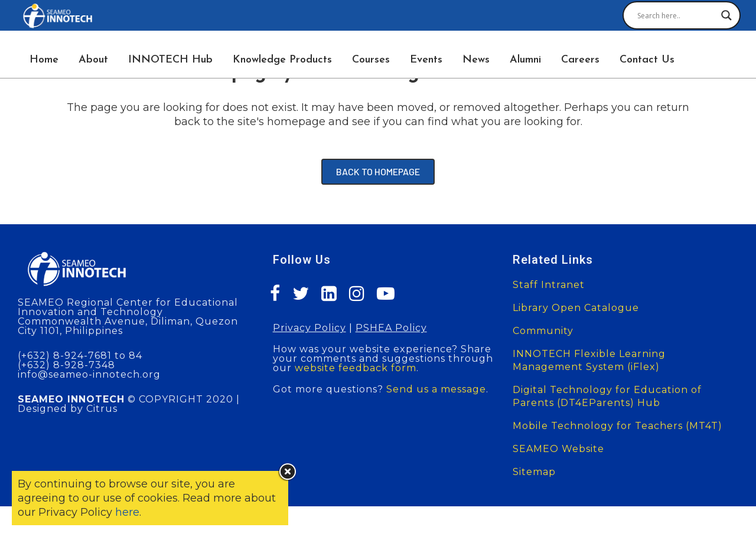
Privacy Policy (309, 328)
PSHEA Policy (391, 328)
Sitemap (534, 472)
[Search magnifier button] (726, 15)
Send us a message (436, 389)
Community (543, 331)
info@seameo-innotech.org (89, 374)
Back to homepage (378, 171)
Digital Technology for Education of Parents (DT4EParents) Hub (607, 396)
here (127, 512)
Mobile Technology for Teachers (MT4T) (617, 426)
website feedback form (356, 368)
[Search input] (676, 15)
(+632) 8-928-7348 (66, 365)
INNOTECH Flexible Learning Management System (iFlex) (589, 360)
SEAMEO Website (558, 449)
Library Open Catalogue (576, 308)
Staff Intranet (549, 285)
